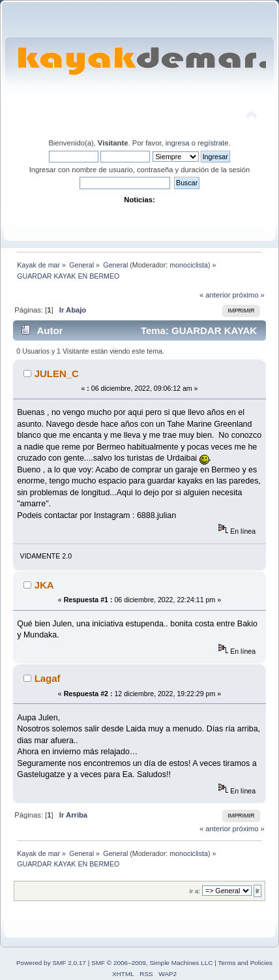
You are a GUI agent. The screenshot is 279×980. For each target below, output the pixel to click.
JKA (44, 585)
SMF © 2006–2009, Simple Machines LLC (152, 963)
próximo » (249, 295)
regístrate (213, 143)
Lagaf (48, 678)
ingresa (178, 143)
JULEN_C (57, 374)
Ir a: (194, 891)
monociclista (189, 265)
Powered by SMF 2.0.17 (51, 963)
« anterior (215, 295)
